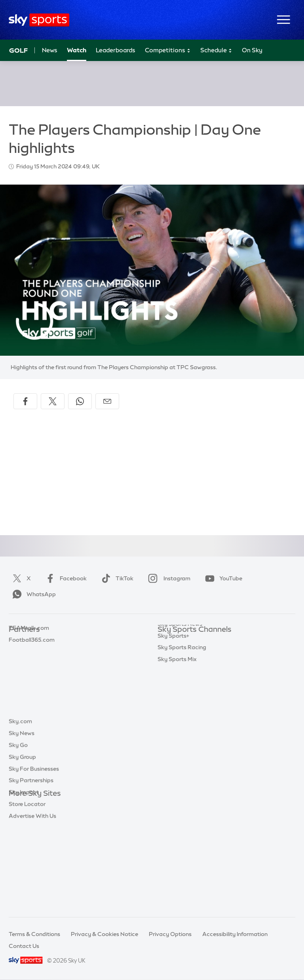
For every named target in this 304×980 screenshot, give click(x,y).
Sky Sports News (180, 736)
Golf (18, 50)
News (50, 50)
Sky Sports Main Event (187, 641)
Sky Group (22, 841)
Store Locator (27, 888)
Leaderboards (116, 50)
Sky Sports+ (173, 748)
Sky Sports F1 (175, 700)
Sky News (22, 817)
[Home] (39, 20)
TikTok (116, 578)
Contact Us (24, 946)
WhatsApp (32, 594)
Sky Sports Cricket (182, 677)
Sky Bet (19, 641)
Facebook (65, 578)
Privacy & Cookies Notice (104, 934)
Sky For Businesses (34, 853)
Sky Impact (24, 876)
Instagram (168, 578)
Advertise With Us (32, 900)
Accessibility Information (235, 934)
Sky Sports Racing (182, 759)
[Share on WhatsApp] (80, 401)
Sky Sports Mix (177, 771)
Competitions (168, 51)
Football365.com (32, 677)
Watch (77, 50)
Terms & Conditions (34, 934)
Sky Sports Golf (178, 689)
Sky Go (18, 829)
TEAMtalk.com (29, 665)
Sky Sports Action (181, 724)
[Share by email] (107, 401)
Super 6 (19, 653)
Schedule (216, 51)
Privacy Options (170, 934)
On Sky (252, 50)
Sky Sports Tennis (181, 712)
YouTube (222, 578)
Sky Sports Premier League (193, 653)
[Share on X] (53, 401)
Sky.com (20, 805)
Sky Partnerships (31, 864)
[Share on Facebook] (25, 401)
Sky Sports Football (184, 665)
